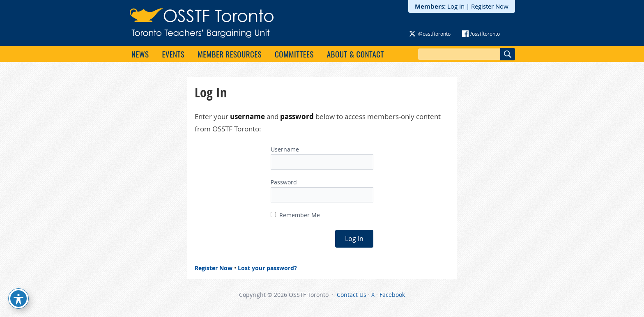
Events (173, 54)
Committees (294, 54)
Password (284, 182)
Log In (456, 6)
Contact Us (352, 295)
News (140, 54)
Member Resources (230, 54)
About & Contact (355, 54)
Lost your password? (267, 268)
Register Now (490, 6)
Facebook (392, 295)
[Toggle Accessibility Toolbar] (18, 299)
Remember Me (295, 215)
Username (285, 149)
